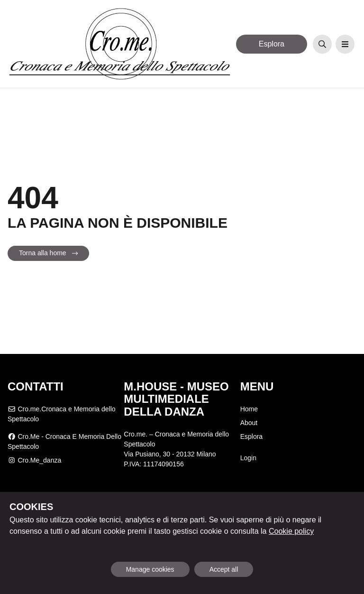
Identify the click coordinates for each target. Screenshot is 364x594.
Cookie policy (291, 531)
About (249, 423)
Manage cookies (150, 569)
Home (249, 409)
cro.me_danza (34, 460)
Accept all (224, 569)
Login (248, 458)
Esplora (272, 44)
